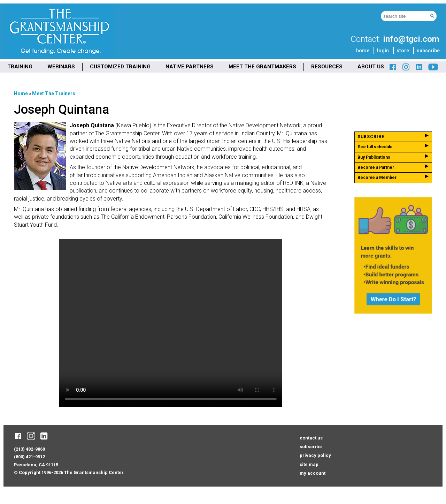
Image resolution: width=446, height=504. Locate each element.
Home (21, 93)
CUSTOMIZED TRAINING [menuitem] (120, 67)
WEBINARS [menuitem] (61, 67)
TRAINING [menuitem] (20, 67)
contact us (311, 438)
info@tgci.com (411, 39)
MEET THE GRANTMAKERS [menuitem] (262, 67)
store (403, 51)
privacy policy (315, 455)
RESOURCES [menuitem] (327, 67)
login (383, 51)
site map (309, 464)
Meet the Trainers (54, 93)
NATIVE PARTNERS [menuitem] (190, 67)
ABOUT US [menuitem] (371, 67)
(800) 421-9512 (29, 457)
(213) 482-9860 (29, 449)
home (363, 51)
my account (313, 473)
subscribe (428, 51)
